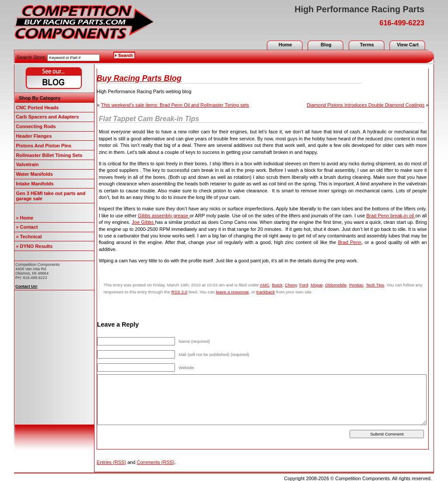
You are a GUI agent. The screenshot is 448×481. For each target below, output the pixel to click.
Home (285, 45)
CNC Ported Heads (37, 108)
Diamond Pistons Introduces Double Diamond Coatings (366, 105)
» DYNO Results (34, 246)
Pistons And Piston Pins (44, 146)
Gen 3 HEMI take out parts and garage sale (51, 196)
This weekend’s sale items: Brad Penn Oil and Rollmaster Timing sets (175, 105)
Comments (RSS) (156, 462)
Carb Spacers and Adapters (47, 117)
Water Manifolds (34, 174)
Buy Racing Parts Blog (139, 78)
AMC (265, 285)
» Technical (29, 237)
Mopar (317, 285)
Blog (326, 45)
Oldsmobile (336, 285)
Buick (277, 285)
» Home (24, 218)
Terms (367, 45)
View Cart (408, 45)
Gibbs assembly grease (164, 216)
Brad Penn (350, 242)
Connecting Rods (36, 126)
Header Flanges (34, 136)
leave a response (233, 292)
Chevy (291, 285)
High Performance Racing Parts (359, 9)
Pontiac (356, 285)
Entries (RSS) (111, 462)
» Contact (27, 227)
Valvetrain (27, 164)
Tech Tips (375, 285)
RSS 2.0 (179, 292)
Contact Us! (26, 286)
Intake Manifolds (35, 184)
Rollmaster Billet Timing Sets (49, 155)
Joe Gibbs (143, 222)
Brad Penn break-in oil (391, 216)
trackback (266, 292)
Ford (304, 285)
